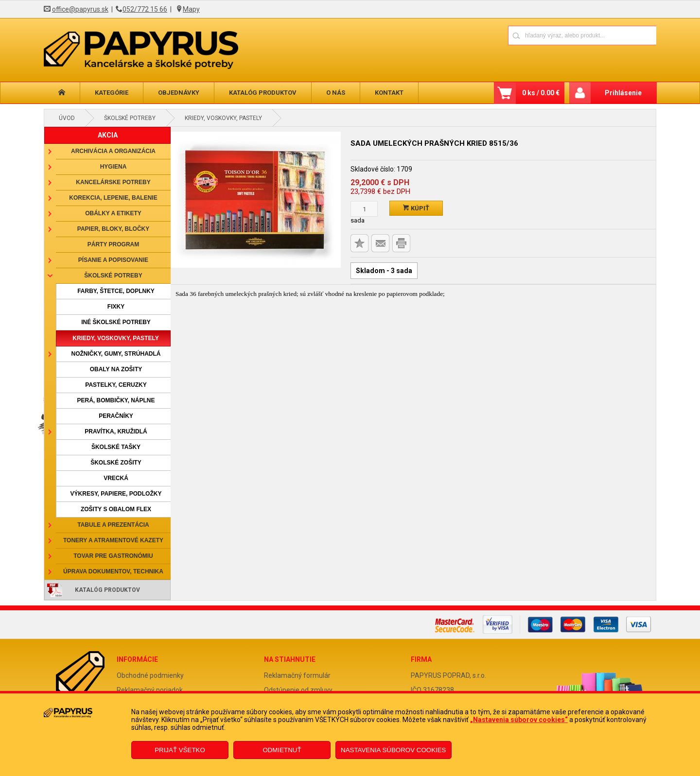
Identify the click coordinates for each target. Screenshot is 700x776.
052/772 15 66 (145, 9)
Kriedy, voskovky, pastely (223, 118)
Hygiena (114, 167)
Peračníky (116, 416)
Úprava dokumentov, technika (113, 571)
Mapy (191, 9)
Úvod (67, 118)
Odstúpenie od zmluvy (298, 690)
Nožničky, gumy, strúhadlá (116, 354)
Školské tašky (116, 447)
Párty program (113, 244)
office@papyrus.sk (80, 9)
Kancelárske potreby (113, 182)
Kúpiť (416, 208)
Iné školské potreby (116, 322)
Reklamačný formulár (297, 675)
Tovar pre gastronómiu (113, 556)
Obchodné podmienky (150, 675)
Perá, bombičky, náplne (116, 400)
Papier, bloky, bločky (113, 229)
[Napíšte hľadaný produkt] (548, 35)
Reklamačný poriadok (150, 690)
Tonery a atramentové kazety (113, 540)
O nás (336, 93)
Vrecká (116, 478)
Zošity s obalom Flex (116, 509)
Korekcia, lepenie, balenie (113, 198)
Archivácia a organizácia (113, 151)
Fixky (116, 307)
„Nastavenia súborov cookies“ (519, 720)
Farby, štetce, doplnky (116, 291)
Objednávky (179, 93)
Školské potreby (130, 118)
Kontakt (389, 93)
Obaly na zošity (116, 369)
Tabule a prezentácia (113, 525)
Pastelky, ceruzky (116, 385)
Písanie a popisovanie (113, 260)
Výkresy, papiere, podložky (116, 494)
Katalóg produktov (263, 93)
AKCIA (108, 135)
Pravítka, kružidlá (116, 431)
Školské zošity (116, 463)
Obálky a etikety (113, 213)
